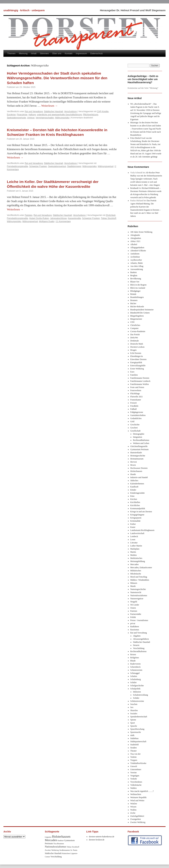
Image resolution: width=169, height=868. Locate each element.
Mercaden (135, 564)
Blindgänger (135, 291)
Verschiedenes (136, 782)
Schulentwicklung (140, 695)
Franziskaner (136, 400)
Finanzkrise (22, 115)
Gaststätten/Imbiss (138, 415)
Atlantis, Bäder (137, 263)
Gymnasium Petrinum (140, 449)
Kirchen (134, 499)
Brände (133, 294)
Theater (134, 751)
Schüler (134, 682)
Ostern (133, 608)
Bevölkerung (136, 279)
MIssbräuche (136, 574)
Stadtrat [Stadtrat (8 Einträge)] (60, 840)
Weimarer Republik (138, 797)
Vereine (134, 773)
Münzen (134, 583)
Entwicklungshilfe (138, 366)
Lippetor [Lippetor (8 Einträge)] (48, 837)
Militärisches (136, 571)
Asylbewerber (136, 260)
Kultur (133, 524)
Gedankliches (136, 418)
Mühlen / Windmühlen (140, 580)
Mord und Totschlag (139, 577)
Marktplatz (135, 549)
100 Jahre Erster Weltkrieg (141, 232)
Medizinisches (136, 558)
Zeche (133, 813)
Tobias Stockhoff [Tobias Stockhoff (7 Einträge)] (73, 847)
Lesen (133, 540)
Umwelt (134, 766)
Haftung (32, 115)
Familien (134, 375)
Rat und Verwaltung (34, 111)
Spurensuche (136, 732)
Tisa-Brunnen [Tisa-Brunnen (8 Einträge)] (59, 843)
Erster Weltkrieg (137, 369)
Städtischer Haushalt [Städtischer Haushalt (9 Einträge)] (53, 853)
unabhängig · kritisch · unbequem (24, 10)
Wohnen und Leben (141, 443)
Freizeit (134, 403)
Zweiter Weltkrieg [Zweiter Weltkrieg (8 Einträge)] (52, 850)
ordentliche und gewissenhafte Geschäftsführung (59, 115)
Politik (133, 617)
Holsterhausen (136, 471)
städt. (133, 735)
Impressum (81, 53)
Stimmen (44, 53)
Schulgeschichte (137, 686)
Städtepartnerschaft (138, 741)
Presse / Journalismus (139, 620)
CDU (133, 322)
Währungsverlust (106, 166)
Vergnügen (135, 776)
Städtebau (134, 738)
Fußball (134, 409)
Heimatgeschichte (138, 456)
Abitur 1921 (135, 241)
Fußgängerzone (137, 412)
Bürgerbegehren (137, 316)
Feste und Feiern (137, 387)
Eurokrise (11, 115)
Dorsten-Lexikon (137, 347)
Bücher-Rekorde (137, 307)
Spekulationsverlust (57, 166)
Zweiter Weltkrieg (138, 822)
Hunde (133, 474)
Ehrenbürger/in (137, 356)
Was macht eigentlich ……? (142, 791)
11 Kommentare (63, 221)
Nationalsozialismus (139, 595)
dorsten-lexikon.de (97, 840)
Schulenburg (136, 679)
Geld (132, 421)
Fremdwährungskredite (18, 166)
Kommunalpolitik (138, 508)
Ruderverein (135, 664)
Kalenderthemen (137, 484)
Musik (133, 586)
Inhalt (34, 53)
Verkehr (134, 779)
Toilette (133, 757)
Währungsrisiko (62, 118)
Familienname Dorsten (140, 378)
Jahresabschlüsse (58, 218)
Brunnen (134, 300)
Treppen (134, 760)
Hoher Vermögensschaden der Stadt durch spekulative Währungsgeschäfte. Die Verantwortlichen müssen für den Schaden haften (57, 78)
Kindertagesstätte (138, 493)
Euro (132, 372)
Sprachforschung (137, 729)
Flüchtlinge (135, 394)
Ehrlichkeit (111, 215)
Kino (132, 496)
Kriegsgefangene (137, 515)
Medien (134, 555)
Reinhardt (134, 188)
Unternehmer (136, 769)
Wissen (133, 807)
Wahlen (133, 788)
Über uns (57, 53)
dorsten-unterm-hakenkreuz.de (102, 837)
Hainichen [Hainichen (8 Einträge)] (66, 853)
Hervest (134, 462)
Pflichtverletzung (91, 115)
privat (133, 623)
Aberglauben (136, 238)
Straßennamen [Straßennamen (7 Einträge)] (65, 850)
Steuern (136, 645)
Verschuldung (70, 111)
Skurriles (134, 710)
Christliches (135, 325)
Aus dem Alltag (137, 266)
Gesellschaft (135, 431)
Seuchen (134, 704)
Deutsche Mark (137, 344)
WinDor (134, 804)
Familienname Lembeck (140, 381)
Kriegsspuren (136, 518)
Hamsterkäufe (136, 453)
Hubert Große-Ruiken (39, 218)
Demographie (139, 434)
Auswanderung (137, 269)
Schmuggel (135, 673)
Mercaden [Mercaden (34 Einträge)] (51, 840)
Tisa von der (136, 754)
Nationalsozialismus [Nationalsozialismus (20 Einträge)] (55, 847)
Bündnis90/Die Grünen (140, 313)
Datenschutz (97, 53)
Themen (11, 53)
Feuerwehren (136, 390)
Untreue (31, 118)
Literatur (134, 543)
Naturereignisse (137, 599)
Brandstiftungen (137, 297)
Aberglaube (135, 235)
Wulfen (133, 810)
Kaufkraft (134, 487)
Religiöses (135, 658)
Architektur (135, 257)
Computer (135, 328)
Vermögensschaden (45, 118)
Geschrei (134, 428)
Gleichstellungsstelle (139, 446)
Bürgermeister (136, 319)
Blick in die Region (138, 285)
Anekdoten (135, 254)
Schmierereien (136, 670)
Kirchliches (135, 505)
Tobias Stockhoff (108, 218)
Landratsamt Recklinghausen (142, 530)
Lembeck (134, 536)
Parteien (29, 215)
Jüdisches (134, 481)
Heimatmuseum (137, 459)
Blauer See (135, 282)
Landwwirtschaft (137, 533)
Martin (133, 552)
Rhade (133, 661)
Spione (133, 720)
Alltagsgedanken (137, 248)
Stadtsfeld (135, 745)
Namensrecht (136, 592)
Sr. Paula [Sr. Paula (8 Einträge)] (74, 850)
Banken (134, 272)
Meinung (23, 53)
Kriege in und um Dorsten (141, 512)
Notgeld (134, 602)
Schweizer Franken (38, 166)
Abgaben (137, 636)
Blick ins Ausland (138, 288)
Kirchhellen (135, 502)
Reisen (133, 654)
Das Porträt (135, 334)
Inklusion (137, 692)
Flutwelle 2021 (137, 397)
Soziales (134, 714)
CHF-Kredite (103, 111)
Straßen (134, 748)
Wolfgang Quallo (47, 221)
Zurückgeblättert (137, 816)
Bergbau (134, 275)
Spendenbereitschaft (139, 717)
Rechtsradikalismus (141, 440)
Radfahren (135, 627)
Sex (132, 707)
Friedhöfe (134, 406)
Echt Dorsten (136, 353)
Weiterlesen (49, 106)
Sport (133, 723)
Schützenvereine (137, 701)
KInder (133, 490)
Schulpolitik (135, 689)
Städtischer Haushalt (54, 111)
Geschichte (135, 425)
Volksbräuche (136, 785)
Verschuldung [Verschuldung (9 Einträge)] (56, 857)
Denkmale (135, 341)
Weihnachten (136, 794)
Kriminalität (135, 521)
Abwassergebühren (141, 639)
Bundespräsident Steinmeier (142, 310)
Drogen (133, 350)
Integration (138, 437)
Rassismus (135, 630)
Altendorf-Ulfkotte (138, 251)
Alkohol (134, 244)
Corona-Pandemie (138, 331)
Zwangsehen (136, 819)
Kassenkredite (74, 218)
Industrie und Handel (139, 477)
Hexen (133, 465)
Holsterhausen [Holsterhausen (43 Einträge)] (61, 837)
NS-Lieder (135, 605)
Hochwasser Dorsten (139, 468)
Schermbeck (135, 667)
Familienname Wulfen (140, 384)
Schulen (134, 676)
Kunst (133, 527)
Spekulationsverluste (16, 118)
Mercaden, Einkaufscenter (141, 568)
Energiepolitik (136, 362)
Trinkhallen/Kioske (138, 763)
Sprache (134, 726)
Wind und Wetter (137, 801)
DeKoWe (134, 338)
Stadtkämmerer (74, 166)
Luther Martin (136, 546)
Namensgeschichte (138, 589)
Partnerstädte (136, 614)
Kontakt (68, 53)
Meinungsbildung (138, 561)
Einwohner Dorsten (138, 359)
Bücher (133, 303)
